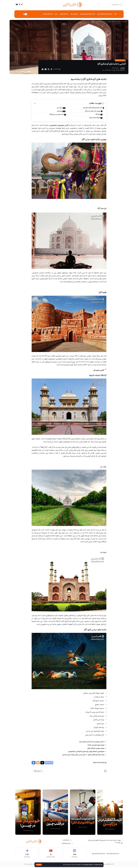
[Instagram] (75, 855)
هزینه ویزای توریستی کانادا (96, 746)
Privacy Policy (87, 865)
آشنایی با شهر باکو (98, 371)
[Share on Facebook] (51, 70)
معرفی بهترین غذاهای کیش (96, 749)
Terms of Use (98, 865)
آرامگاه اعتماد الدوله (94, 119)
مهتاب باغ (58, 108)
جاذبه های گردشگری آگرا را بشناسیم (92, 108)
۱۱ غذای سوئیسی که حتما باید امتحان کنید (92, 743)
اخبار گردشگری (120, 61)
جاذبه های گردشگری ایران (113, 855)
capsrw (122, 69)
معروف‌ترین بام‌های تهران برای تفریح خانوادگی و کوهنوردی (86, 752)
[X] (20, 4)
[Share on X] (48, 70)
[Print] (43, 70)
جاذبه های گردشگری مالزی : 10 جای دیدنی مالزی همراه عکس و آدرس (83, 756)
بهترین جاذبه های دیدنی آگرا (92, 112)
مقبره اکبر (57, 112)
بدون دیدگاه (39, 773)
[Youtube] (51, 855)
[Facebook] (22, 4)
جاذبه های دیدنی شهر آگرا (56, 115)
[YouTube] (17, 4)
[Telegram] (27, 855)
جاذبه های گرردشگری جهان (98, 855)
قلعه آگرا (97, 115)
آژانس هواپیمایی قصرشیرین (59, 126)
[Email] (46, 70)
